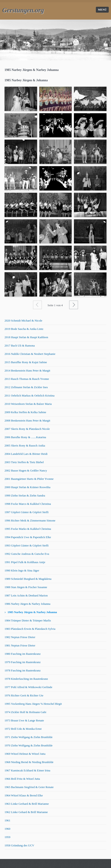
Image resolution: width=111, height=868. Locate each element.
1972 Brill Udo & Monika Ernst (23, 729)
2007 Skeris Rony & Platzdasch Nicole (27, 429)
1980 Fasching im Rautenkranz (23, 654)
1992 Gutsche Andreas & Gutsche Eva (27, 554)
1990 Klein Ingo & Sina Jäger (22, 571)
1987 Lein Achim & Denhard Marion (26, 596)
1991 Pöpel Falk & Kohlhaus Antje (25, 562)
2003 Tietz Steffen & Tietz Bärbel (24, 462)
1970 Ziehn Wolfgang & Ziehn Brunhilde (28, 746)
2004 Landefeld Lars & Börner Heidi (26, 454)
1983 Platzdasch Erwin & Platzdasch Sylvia (30, 629)
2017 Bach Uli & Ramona (20, 346)
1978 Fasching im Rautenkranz (23, 671)
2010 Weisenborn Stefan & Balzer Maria (28, 404)
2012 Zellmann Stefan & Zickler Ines (26, 387)
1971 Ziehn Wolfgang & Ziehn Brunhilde (28, 737)
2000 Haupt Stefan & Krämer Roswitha (27, 487)
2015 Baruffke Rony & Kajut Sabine (26, 362)
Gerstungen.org (23, 10)
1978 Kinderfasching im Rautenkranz (26, 679)
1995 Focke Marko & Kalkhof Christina (28, 529)
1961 (7, 820)
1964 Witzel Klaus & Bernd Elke (24, 795)
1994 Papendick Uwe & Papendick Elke (28, 537)
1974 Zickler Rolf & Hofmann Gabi (25, 712)
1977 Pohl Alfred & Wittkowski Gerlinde (28, 687)
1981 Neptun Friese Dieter (20, 646)
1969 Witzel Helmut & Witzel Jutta (25, 754)
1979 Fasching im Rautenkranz (23, 662)
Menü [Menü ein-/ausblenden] (102, 10)
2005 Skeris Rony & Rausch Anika (25, 446)
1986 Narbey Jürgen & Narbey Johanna (27, 604)
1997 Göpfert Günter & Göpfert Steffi (27, 512)
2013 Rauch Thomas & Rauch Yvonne (27, 379)
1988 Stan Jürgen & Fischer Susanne (26, 587)
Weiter (73, 305)
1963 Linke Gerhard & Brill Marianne (27, 804)
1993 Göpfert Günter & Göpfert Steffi (27, 546)
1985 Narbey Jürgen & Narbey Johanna (32, 612)
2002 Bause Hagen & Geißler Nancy (26, 471)
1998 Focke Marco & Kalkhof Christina (28, 504)
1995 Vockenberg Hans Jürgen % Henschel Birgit (33, 704)
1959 (7, 837)
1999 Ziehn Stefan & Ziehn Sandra (25, 496)
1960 (7, 829)
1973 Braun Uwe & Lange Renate (24, 721)
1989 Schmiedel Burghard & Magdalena (28, 579)
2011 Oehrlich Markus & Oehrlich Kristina (30, 396)
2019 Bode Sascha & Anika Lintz (24, 329)
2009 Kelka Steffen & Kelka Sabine (25, 412)
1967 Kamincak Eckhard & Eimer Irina (27, 771)
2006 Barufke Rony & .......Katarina (25, 437)
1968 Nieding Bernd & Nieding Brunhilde (29, 762)
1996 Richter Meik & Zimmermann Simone (30, 521)
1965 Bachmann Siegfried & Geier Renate (29, 787)
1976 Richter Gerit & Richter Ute (24, 696)
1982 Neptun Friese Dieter (20, 637)
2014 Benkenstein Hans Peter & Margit (27, 371)
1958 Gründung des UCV (19, 845)
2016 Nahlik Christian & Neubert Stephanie (30, 354)
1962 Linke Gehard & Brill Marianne (26, 812)
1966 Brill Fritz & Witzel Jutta (22, 779)
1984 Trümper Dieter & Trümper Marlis (28, 621)
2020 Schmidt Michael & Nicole (23, 321)
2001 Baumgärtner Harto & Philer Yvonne (29, 479)
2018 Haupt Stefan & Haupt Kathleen (26, 337)
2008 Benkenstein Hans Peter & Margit (27, 421)
